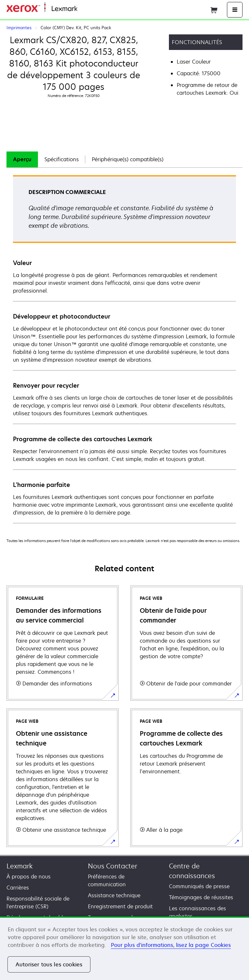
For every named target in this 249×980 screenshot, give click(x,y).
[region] (124, 948)
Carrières (18, 888)
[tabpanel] (124, 349)
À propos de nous (29, 877)
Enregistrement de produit (120, 906)
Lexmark (20, 866)
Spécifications (62, 159)
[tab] (22, 159)
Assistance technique (114, 895)
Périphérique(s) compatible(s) (128, 159)
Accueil (85, 9)
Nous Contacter (113, 866)
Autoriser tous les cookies (49, 964)
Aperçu (22, 159)
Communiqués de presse (199, 886)
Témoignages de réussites (201, 897)
